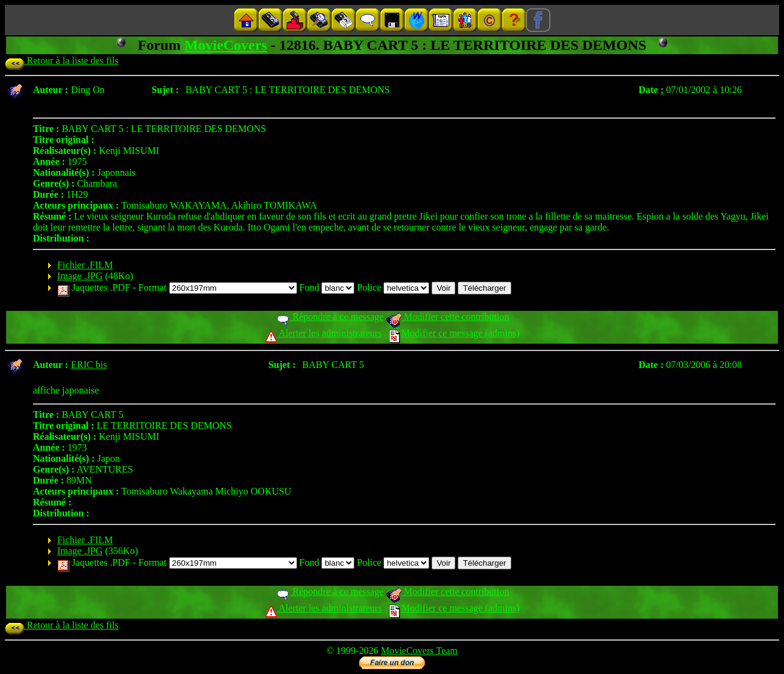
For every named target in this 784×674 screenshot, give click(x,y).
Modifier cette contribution (447, 317)
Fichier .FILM (85, 265)
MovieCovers (226, 45)
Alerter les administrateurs (324, 333)
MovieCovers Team (419, 651)
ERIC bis (89, 365)
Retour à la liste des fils (62, 61)
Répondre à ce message (330, 317)
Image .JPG (80, 276)
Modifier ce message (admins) (454, 333)
